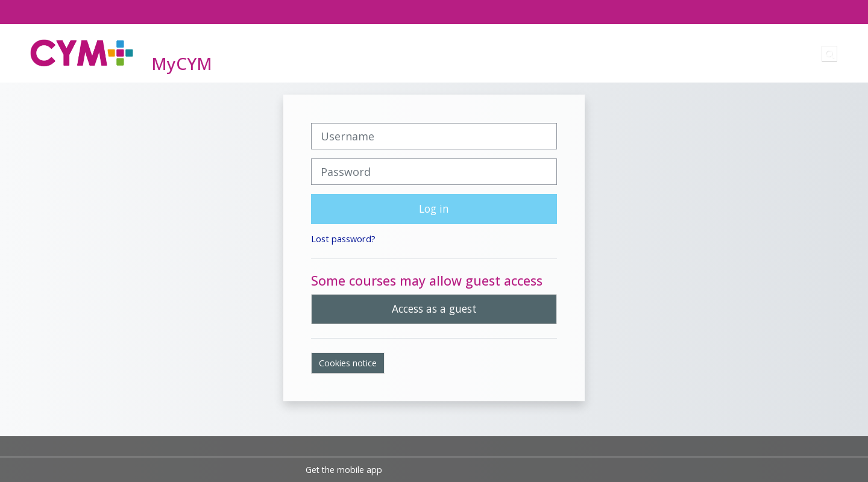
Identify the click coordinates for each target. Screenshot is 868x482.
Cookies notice (348, 363)
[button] (829, 54)
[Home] (82, 53)
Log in (434, 208)
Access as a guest (434, 308)
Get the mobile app (344, 470)
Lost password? (343, 239)
